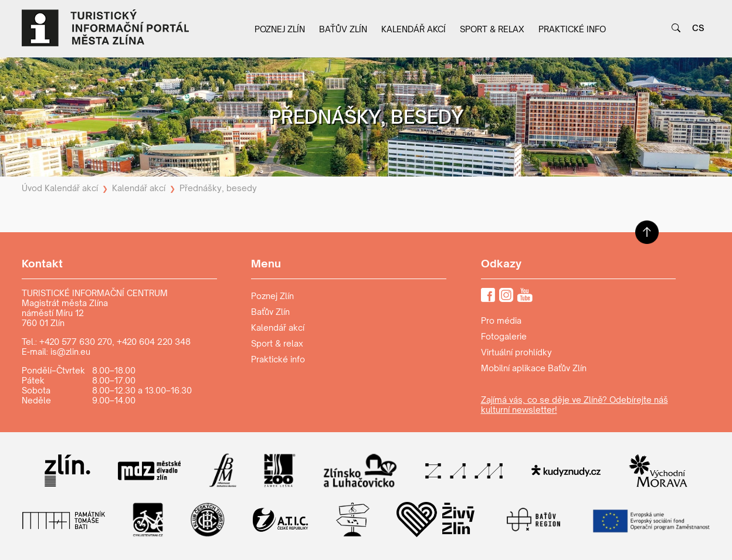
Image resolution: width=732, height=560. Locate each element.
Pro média (501, 320)
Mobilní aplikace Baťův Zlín (534, 368)
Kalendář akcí (414, 29)
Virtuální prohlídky (516, 352)
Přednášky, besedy (218, 188)
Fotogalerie (504, 336)
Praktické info (572, 29)
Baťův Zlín (343, 29)
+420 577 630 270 (76, 342)
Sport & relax (492, 29)
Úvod (32, 188)
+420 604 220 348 (154, 342)
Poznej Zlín (280, 29)
